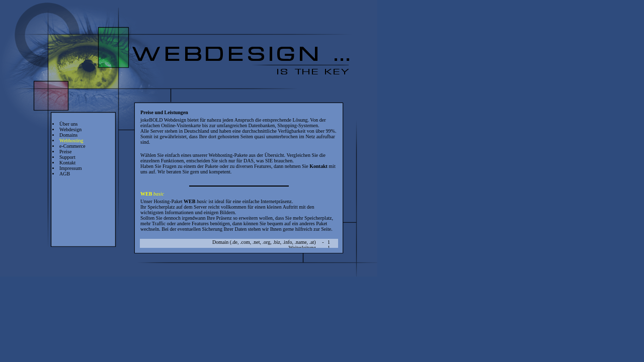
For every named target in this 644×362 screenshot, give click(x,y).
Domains (68, 135)
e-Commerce (72, 146)
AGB (65, 174)
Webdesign (70, 129)
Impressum (70, 168)
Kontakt (67, 163)
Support (67, 157)
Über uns (68, 124)
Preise (65, 152)
